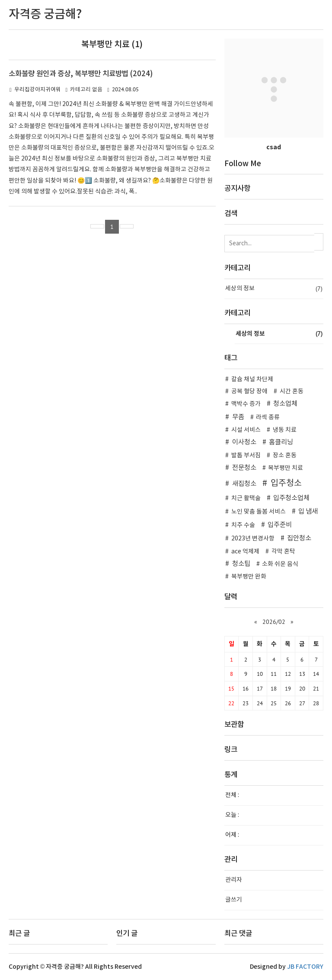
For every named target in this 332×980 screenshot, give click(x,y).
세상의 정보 (274, 289)
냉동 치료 (285, 430)
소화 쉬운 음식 (280, 564)
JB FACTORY (305, 967)
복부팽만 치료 (286, 468)
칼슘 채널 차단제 (252, 379)
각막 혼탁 (283, 552)
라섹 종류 (268, 418)
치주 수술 (243, 525)
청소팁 (241, 564)
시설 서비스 (246, 430)
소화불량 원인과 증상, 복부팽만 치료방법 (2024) (81, 74)
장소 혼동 (285, 456)
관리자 (234, 880)
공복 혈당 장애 (249, 392)
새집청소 (244, 484)
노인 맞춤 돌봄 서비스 (259, 512)
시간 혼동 (292, 392)
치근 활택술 (246, 498)
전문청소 (244, 468)
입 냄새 (308, 512)
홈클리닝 (281, 442)
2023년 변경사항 (253, 539)
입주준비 (280, 525)
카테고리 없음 (86, 90)
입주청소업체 (291, 498)
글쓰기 (234, 900)
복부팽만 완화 (249, 577)
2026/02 (274, 622)
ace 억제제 (245, 552)
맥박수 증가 (246, 404)
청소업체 (285, 404)
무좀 (238, 417)
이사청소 (244, 442)
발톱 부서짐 (246, 456)
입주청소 (286, 483)
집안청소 (299, 538)
